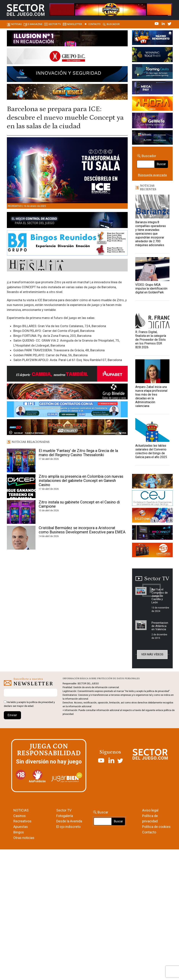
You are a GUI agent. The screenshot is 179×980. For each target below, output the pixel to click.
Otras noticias (24, 838)
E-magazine (35, 24)
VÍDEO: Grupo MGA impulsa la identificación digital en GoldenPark (151, 289)
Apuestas (21, 827)
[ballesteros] (152, 516)
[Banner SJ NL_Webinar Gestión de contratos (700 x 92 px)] (67, 410)
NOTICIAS (21, 810)
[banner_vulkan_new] (67, 221)
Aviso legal (150, 810)
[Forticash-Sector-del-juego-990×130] (67, 75)
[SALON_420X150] (152, 104)
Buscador (113, 24)
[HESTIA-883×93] (67, 266)
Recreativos (22, 821)
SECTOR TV (55, 24)
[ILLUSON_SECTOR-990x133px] (67, 39)
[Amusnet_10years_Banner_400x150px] (152, 55)
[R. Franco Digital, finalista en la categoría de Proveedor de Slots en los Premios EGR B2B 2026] (152, 316)
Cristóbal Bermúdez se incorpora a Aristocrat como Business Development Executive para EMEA (82, 530)
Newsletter (75, 24)
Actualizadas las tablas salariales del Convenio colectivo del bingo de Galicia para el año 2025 (151, 451)
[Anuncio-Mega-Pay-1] (152, 88)
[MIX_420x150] (152, 551)
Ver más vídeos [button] (152, 654)
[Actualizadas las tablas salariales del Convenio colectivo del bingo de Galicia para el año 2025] (152, 430)
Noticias (16, 24)
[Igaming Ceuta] (152, 72)
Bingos (19, 832)
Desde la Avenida (69, 821)
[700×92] (67, 428)
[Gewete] (152, 121)
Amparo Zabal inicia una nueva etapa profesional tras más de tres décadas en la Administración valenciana (151, 396)
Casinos (20, 816)
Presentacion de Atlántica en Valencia (160, 626)
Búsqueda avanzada (152, 175)
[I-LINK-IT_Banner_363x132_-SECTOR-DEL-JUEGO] (152, 38)
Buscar (161, 164)
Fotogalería (65, 816)
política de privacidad (41, 702)
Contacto (94, 24)
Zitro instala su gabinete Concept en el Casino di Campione (79, 504)
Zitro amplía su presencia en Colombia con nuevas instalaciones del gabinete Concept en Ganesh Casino (81, 481)
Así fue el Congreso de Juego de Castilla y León (160, 596)
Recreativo (15, 206)
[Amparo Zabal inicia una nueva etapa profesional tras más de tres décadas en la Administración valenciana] (152, 371)
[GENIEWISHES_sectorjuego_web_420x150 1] (152, 482)
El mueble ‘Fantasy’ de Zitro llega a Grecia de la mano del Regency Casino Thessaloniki (78, 453)
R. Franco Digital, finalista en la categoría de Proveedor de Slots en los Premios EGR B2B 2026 (151, 340)
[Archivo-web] (152, 138)
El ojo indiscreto (68, 827)
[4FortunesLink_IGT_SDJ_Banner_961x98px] (111, 9)
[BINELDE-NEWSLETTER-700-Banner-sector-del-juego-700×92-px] (67, 392)
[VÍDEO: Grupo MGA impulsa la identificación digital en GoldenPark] (152, 269)
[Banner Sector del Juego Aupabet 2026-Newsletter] (67, 374)
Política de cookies (156, 827)
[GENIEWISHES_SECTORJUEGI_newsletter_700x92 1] (67, 92)
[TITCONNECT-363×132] (152, 533)
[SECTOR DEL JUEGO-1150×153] (67, 57)
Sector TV (64, 810)
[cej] (152, 499)
